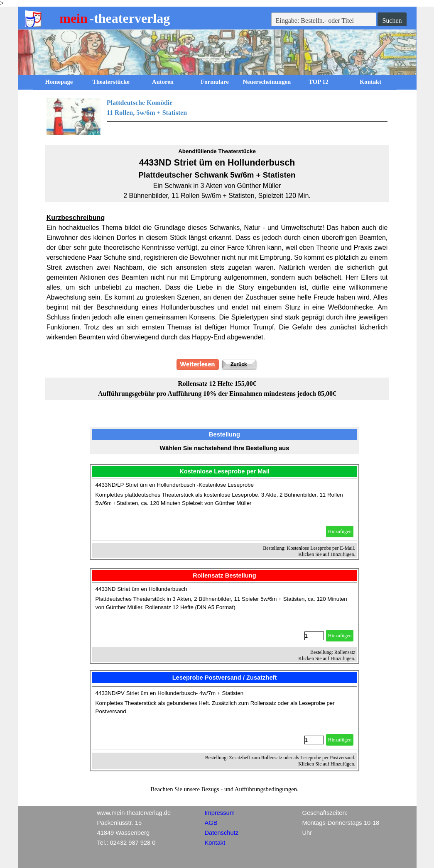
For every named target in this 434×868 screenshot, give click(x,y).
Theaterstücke (111, 82)
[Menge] (314, 636)
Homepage (59, 82)
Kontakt (370, 82)
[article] (225, 510)
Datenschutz (222, 833)
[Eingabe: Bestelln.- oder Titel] (324, 21)
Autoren (163, 82)
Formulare (215, 82)
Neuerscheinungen (267, 82)
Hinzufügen (340, 532)
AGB (211, 823)
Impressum (220, 813)
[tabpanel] (217, 117)
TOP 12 (318, 82)
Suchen (392, 21)
